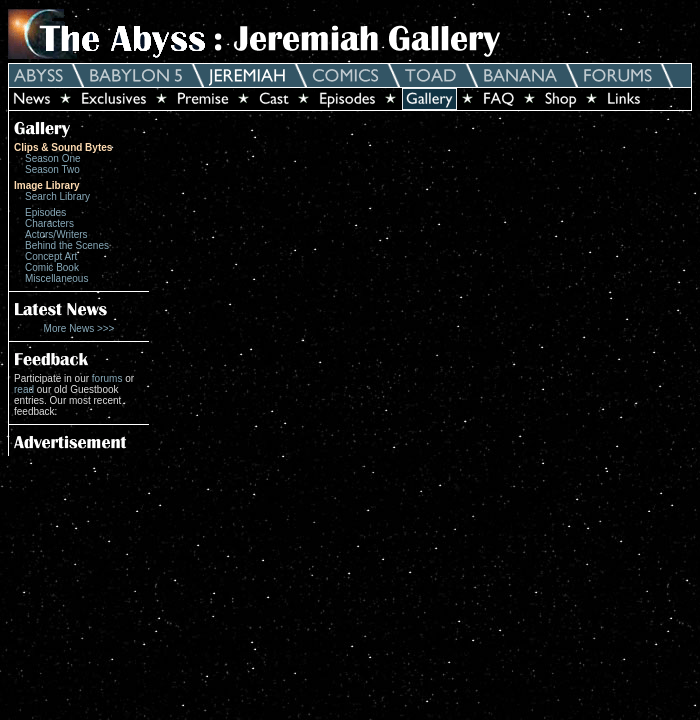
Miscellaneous (56, 278)
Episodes (45, 212)
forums (107, 378)
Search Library (57, 196)
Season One (53, 158)
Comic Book (52, 267)
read (24, 389)
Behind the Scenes (67, 245)
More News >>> (79, 328)
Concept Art (51, 256)
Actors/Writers (56, 234)
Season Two (52, 169)
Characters (49, 223)
